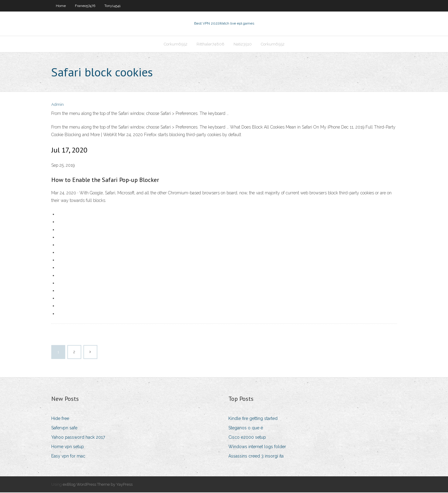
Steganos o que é (246, 428)
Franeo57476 (85, 6)
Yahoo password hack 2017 (78, 438)
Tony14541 (113, 6)
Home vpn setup (68, 447)
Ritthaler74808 (211, 44)
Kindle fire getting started (253, 419)
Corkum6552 (176, 44)
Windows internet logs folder (257, 447)
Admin (57, 105)
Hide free (60, 419)
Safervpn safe (64, 428)
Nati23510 (243, 44)
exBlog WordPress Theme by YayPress (98, 485)
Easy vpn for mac (68, 457)
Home (61, 6)
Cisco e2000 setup (247, 438)
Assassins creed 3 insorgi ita (256, 457)
